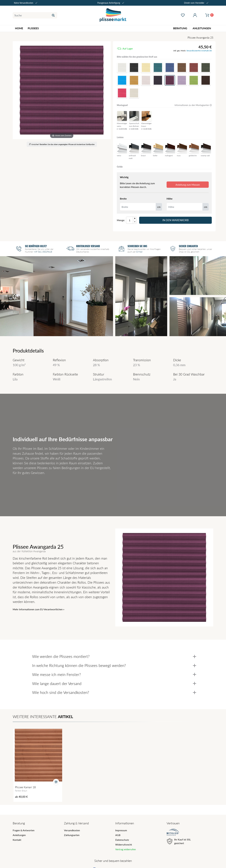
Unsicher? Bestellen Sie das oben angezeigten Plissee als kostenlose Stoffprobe (62, 144)
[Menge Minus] (135, 222)
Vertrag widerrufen (126, 849)
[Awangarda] (62, 90)
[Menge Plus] (135, 218)
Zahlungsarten (72, 835)
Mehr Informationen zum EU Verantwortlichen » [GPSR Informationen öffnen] (39, 609)
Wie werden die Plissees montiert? (114, 656)
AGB (118, 835)
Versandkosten (72, 830)
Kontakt (17, 840)
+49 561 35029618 (43, 252)
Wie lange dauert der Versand (114, 683)
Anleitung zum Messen (188, 185)
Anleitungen (19, 835)
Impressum (121, 830)
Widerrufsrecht (124, 844)
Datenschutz (122, 840)
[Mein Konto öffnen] (195, 15)
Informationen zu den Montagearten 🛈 (193, 105)
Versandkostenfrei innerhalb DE (199, 51)
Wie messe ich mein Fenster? (114, 674)
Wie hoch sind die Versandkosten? (114, 692)
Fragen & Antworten (24, 830)
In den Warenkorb (176, 220)
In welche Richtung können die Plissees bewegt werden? (114, 665)
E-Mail (139, 252)
